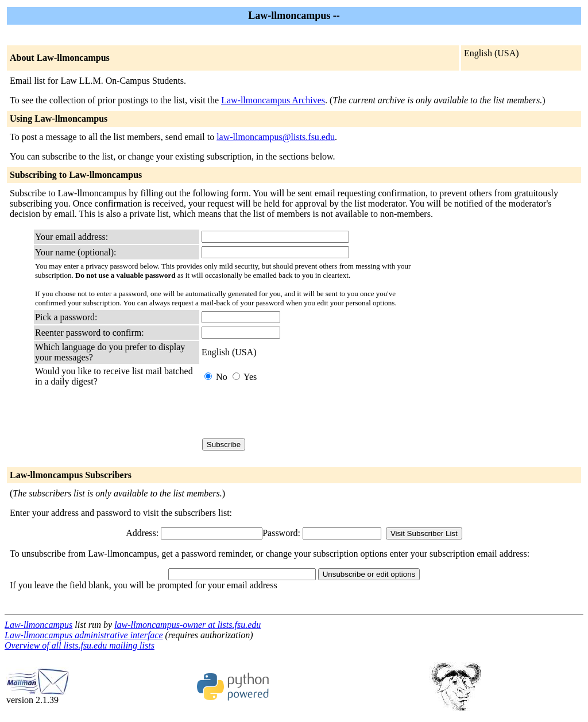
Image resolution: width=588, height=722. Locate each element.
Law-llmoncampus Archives (273, 100)
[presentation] (289, 413)
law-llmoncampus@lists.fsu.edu (276, 137)
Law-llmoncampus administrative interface (84, 635)
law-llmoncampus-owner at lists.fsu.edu (187, 625)
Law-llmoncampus (38, 625)
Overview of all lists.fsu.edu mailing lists (80, 645)
